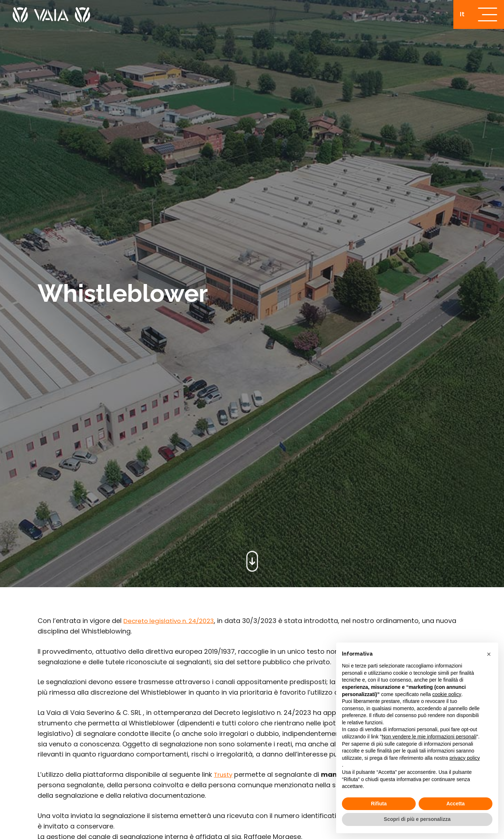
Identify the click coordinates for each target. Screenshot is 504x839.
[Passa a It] (458, 16)
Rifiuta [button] (379, 804)
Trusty (224, 774)
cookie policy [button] (447, 694)
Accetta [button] (456, 804)
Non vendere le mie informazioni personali (429, 737)
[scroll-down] (252, 559)
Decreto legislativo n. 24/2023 (172, 621)
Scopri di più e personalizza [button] (417, 819)
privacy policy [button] (465, 758)
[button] (489, 654)
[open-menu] (486, 16)
